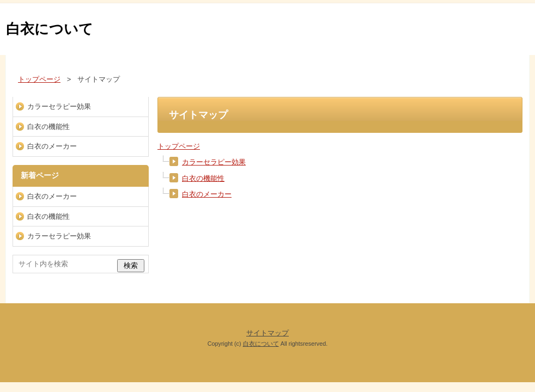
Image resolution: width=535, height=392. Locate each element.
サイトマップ (267, 333)
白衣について (50, 29)
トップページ (179, 146)
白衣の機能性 (203, 178)
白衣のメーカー (207, 194)
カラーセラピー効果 (214, 162)
